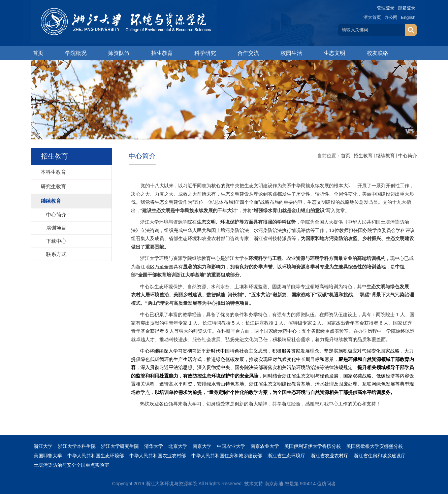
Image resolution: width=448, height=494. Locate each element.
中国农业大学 (231, 446)
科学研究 (205, 53)
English (408, 17)
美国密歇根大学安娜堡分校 (375, 446)
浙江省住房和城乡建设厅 (380, 456)
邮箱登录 (407, 8)
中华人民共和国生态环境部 (96, 456)
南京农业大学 (265, 446)
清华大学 (154, 446)
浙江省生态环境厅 (286, 456)
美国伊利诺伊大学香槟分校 (313, 446)
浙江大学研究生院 (120, 446)
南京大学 (202, 446)
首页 (38, 53)
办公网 (391, 17)
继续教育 (385, 156)
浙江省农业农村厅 (329, 456)
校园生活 (291, 53)
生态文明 (334, 53)
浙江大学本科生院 (77, 446)
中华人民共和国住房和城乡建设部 (227, 456)
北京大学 (178, 446)
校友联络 (378, 53)
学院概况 (76, 53)
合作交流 (248, 53)
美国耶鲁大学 (48, 456)
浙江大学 (43, 446)
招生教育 (162, 53)
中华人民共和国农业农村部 (158, 456)
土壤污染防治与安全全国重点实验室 (71, 465)
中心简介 (408, 156)
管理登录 (386, 8)
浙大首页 (372, 17)
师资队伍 (119, 53)
